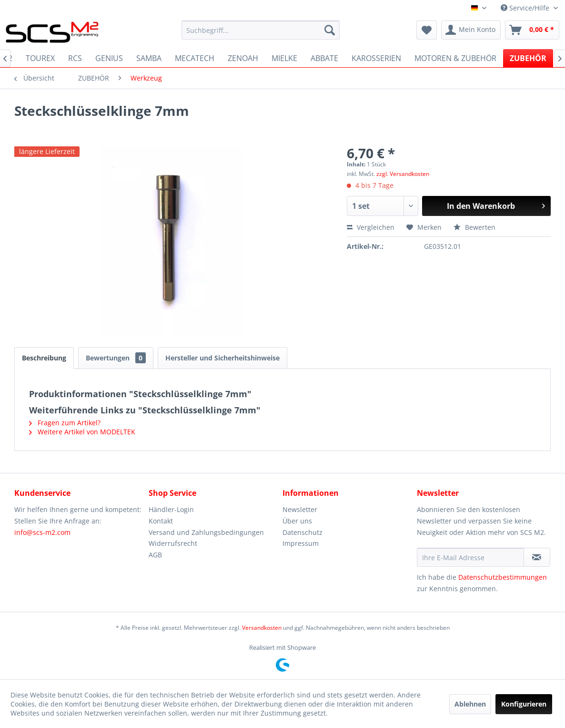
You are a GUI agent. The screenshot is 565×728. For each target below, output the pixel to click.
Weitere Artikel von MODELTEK (82, 432)
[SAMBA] (149, 58)
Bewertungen (116, 358)
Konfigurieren (524, 704)
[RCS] (75, 58)
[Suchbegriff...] (261, 30)
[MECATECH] (195, 58)
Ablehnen (470, 704)
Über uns (297, 521)
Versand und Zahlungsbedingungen (206, 532)
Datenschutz (303, 532)
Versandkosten (262, 628)
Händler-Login (171, 509)
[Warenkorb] (532, 30)
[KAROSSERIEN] (376, 58)
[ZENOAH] (243, 58)
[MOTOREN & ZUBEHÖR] (455, 58)
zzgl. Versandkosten (403, 174)
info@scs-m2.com (42, 532)
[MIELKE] (284, 58)
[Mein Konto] (471, 30)
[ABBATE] (324, 58)
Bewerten (474, 227)
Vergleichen (371, 227)
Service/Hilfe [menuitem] (526, 8)
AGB (155, 555)
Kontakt (161, 521)
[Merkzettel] (427, 30)
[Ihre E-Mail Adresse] (470, 557)
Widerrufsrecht (173, 543)
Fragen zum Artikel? (65, 423)
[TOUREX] (40, 58)
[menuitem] (261, 30)
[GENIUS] (109, 58)
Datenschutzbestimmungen (503, 577)
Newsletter (300, 509)
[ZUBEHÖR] (528, 58)
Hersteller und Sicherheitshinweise (222, 358)
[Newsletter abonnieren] (537, 557)
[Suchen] (330, 30)
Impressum (301, 543)
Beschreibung (44, 358)
